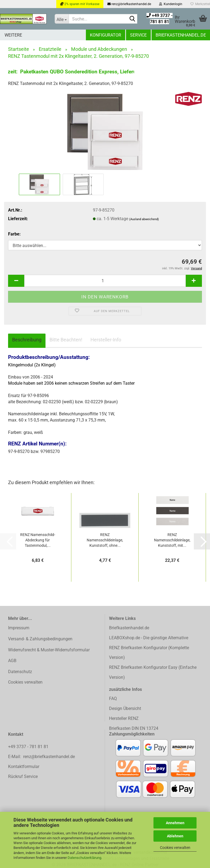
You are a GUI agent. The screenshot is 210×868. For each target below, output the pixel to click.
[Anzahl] (105, 281)
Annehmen (175, 823)
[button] (16, 281)
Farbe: (14, 234)
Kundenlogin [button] (171, 4)
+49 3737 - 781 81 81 (29, 747)
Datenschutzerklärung (84, 858)
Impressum (19, 628)
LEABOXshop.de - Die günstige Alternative (149, 638)
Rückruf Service (23, 776)
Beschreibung (27, 340)
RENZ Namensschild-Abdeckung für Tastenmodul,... (38, 540)
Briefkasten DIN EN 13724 (134, 728)
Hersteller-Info (106, 340)
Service (138, 35)
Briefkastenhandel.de (181, 35)
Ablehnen (175, 836)
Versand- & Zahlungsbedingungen (40, 639)
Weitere (13, 35)
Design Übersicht (125, 708)
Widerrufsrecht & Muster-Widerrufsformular (49, 650)
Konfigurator (106, 35)
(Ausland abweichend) (144, 219)
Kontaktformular (24, 767)
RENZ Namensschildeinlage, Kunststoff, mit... (172, 540)
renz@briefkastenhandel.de (129, 4)
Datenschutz (20, 672)
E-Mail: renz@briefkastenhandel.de (41, 757)
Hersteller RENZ (124, 718)
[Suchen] (132, 19)
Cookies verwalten (175, 848)
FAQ (113, 699)
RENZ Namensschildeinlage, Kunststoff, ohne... (105, 540)
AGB (12, 661)
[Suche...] (62, 19)
